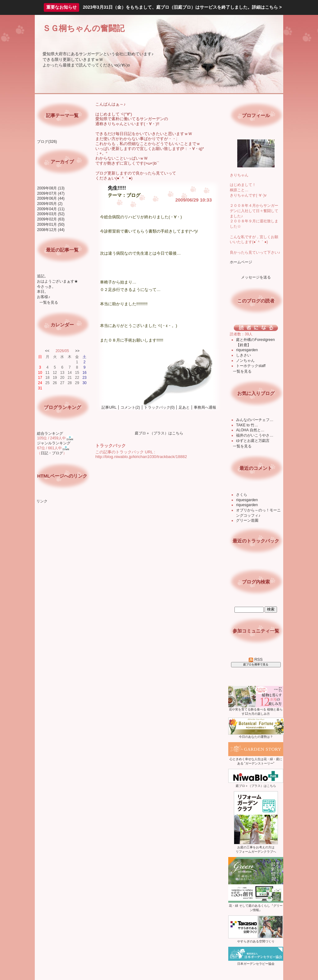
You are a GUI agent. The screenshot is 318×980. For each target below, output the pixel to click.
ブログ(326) (47, 142)
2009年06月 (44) (51, 198)
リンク (42, 501)
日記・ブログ (52, 453)
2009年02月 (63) (51, 219)
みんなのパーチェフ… (255, 420)
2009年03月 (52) (51, 214)
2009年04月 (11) (51, 209)
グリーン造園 (247, 520)
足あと (184, 407)
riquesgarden (247, 350)
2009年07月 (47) (51, 193)
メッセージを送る (256, 277)
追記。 (43, 276)
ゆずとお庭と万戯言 (253, 441)
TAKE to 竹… (247, 425)
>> (77, 351)
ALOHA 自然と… (250, 430)
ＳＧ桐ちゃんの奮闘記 (84, 28)
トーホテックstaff (251, 366)
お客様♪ (43, 297)
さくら (242, 495)
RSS (256, 659)
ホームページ (241, 262)
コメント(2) (130, 407)
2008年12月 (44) (51, 230)
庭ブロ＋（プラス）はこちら (159, 433)
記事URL (109, 407)
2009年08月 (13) (51, 188)
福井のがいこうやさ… (255, 435)
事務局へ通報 (205, 407)
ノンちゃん (245, 361)
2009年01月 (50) (51, 225)
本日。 (43, 292)
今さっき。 (46, 287)
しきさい (243, 355)
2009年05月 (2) (50, 204)
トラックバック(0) (159, 407)
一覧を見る (49, 302)
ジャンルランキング (54, 443)
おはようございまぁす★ (57, 281)
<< (47, 351)
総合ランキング (50, 433)
